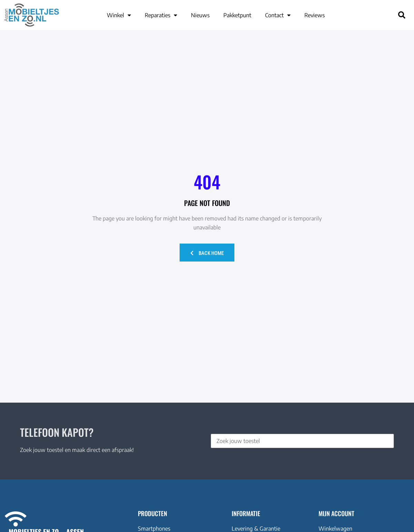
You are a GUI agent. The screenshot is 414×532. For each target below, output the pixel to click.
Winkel (119, 15)
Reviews (315, 15)
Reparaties (161, 15)
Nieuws (200, 15)
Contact (278, 15)
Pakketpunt (237, 15)
